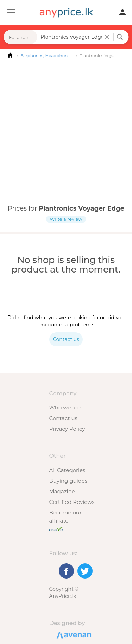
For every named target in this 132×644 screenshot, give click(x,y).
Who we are (65, 408)
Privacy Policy (67, 429)
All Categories (67, 470)
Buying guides (68, 481)
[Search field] (70, 37)
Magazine (62, 491)
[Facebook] (66, 571)
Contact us (63, 418)
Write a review (66, 219)
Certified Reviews (72, 502)
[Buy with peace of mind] (56, 529)
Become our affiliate (65, 517)
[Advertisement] (66, 132)
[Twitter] (85, 571)
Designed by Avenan (73, 634)
